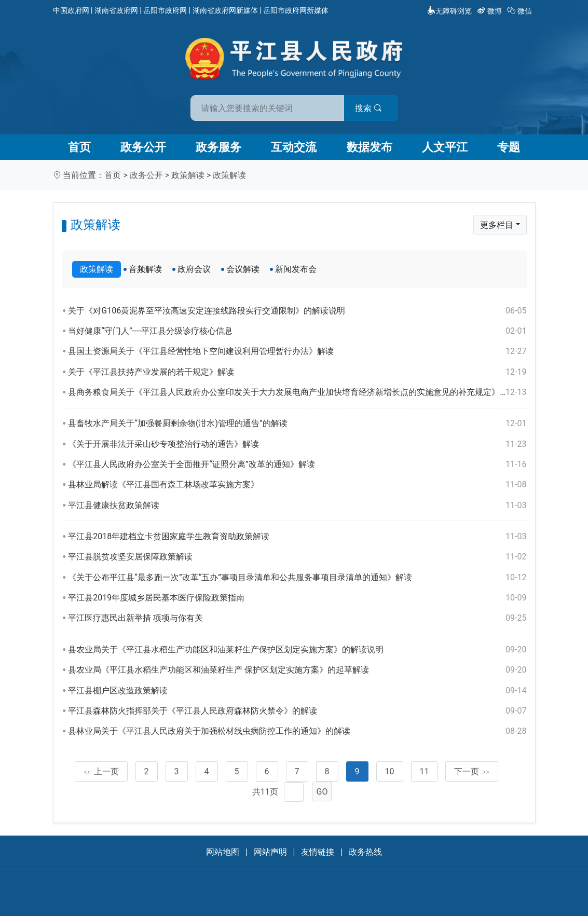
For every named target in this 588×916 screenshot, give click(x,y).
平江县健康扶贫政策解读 (297, 505)
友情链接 (318, 852)
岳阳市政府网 (165, 10)
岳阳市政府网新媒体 (296, 10)
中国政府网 (71, 10)
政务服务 (218, 147)
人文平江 (445, 147)
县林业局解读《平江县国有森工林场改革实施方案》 (297, 485)
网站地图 (223, 852)
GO (322, 792)
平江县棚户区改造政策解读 (297, 691)
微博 (490, 11)
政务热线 (365, 852)
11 (425, 771)
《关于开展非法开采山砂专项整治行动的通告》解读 (297, 444)
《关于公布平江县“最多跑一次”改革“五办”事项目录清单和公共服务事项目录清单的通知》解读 (297, 578)
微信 (520, 11)
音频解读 (145, 269)
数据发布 (370, 147)
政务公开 (143, 147)
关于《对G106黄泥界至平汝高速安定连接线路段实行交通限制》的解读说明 (297, 311)
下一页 (472, 771)
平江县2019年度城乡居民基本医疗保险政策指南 (297, 598)
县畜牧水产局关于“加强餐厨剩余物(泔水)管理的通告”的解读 (297, 423)
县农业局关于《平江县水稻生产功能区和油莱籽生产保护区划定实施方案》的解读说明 (297, 650)
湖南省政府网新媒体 (225, 10)
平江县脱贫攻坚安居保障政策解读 (297, 557)
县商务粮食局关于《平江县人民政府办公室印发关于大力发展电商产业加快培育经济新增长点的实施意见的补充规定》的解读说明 (297, 392)
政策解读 (188, 175)
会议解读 (243, 269)
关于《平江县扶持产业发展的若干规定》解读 (297, 372)
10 (390, 771)
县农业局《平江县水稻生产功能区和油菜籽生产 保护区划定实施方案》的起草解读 (297, 670)
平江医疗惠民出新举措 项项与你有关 (297, 618)
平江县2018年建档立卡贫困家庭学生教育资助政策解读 (297, 537)
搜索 (368, 108)
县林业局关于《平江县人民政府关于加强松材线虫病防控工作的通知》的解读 (297, 731)
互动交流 (294, 147)
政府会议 (194, 269)
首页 (79, 147)
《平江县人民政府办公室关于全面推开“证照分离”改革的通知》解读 (297, 464)
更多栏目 (497, 225)
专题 (509, 147)
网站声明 (270, 852)
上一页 (101, 771)
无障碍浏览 (449, 11)
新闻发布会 (296, 269)
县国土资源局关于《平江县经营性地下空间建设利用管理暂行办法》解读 (297, 351)
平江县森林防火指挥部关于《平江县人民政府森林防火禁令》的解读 (297, 711)
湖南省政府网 (116, 10)
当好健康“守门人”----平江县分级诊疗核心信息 (297, 331)
